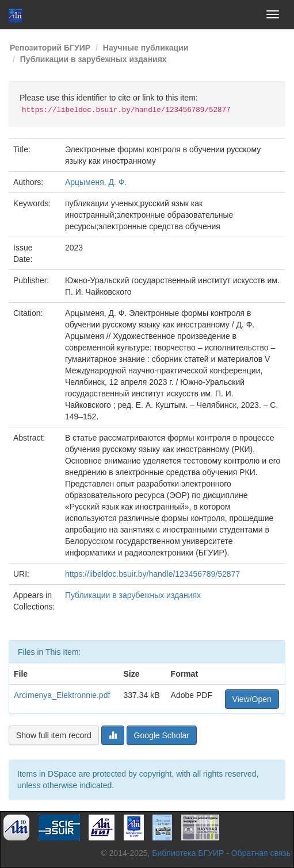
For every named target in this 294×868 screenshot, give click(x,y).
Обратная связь (261, 853)
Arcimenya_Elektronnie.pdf (62, 695)
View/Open (252, 699)
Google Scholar (162, 735)
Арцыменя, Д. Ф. (96, 182)
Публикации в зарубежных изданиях (93, 59)
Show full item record (54, 735)
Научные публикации (146, 48)
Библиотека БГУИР (188, 853)
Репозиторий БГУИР (50, 48)
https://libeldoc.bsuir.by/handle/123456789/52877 (152, 574)
